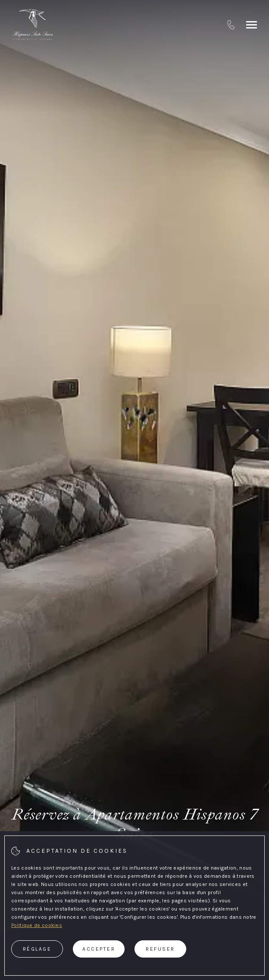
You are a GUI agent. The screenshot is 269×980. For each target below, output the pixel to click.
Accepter (99, 949)
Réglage (37, 949)
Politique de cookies (37, 925)
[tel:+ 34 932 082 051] (231, 25)
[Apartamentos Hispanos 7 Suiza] (33, 25)
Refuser (160, 949)
